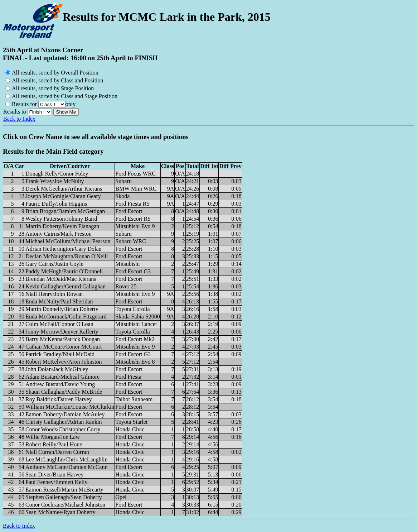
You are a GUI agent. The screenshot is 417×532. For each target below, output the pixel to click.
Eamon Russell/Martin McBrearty (64, 490)
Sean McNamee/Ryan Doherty (60, 512)
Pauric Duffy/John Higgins (56, 204)
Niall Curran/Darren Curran (57, 452)
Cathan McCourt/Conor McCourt (64, 347)
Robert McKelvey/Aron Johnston (64, 362)
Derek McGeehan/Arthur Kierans (64, 189)
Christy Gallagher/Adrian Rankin (64, 422)
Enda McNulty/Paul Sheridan (59, 301)
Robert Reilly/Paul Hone (54, 444)
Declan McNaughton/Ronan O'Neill (67, 256)
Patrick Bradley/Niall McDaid (60, 354)
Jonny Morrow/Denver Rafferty (62, 332)
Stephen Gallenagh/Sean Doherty (64, 497)
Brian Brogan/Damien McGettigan (65, 211)
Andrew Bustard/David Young (60, 384)
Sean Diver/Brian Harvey (55, 475)
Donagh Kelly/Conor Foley (57, 174)
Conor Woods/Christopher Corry (63, 429)
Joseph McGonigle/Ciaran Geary (63, 196)
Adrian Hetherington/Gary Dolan (63, 249)
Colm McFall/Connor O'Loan (59, 324)
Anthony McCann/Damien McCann (66, 467)
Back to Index (19, 119)
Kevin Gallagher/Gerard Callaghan (66, 286)
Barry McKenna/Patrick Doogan (63, 339)
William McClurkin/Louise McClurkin (70, 407)
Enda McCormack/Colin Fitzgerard (66, 317)
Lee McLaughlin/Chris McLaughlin (66, 459)
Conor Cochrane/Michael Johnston (65, 505)
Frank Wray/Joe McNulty (55, 181)
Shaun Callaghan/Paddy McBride (64, 392)
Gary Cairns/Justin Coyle (54, 264)
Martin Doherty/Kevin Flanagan (62, 226)
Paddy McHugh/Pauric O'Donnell (64, 271)
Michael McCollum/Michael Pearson (68, 241)
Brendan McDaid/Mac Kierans (61, 279)
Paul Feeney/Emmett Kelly (56, 482)
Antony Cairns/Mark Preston (59, 234)
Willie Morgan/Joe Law (53, 437)
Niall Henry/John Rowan (54, 294)
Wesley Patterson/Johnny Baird (61, 219)
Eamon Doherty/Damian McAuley (65, 414)
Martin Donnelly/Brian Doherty (62, 309)
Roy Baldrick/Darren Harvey (59, 399)
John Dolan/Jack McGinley (57, 369)
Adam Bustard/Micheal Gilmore (62, 377)
